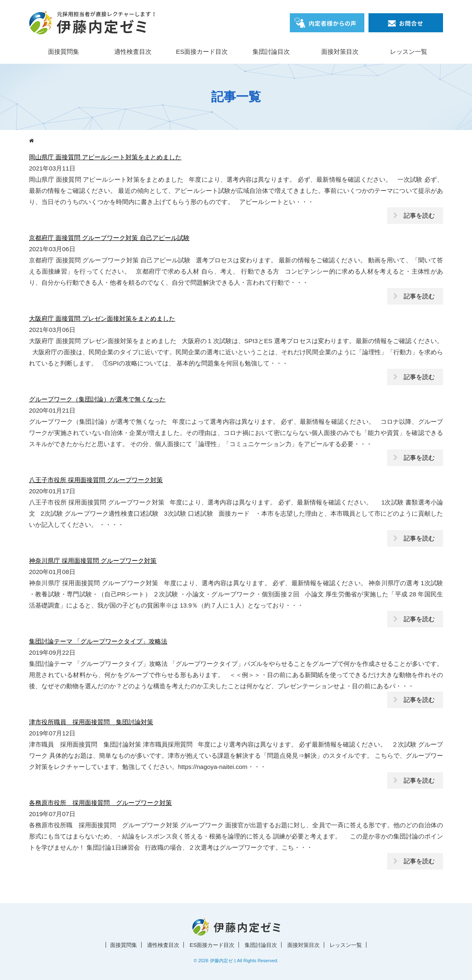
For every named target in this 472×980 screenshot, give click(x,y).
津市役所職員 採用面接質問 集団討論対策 (91, 722)
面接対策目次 (340, 52)
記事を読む (419, 215)
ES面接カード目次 (202, 52)
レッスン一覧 (409, 52)
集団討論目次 (271, 52)
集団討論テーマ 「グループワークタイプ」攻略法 (98, 641)
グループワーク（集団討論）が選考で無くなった (97, 399)
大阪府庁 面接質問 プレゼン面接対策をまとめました (102, 318)
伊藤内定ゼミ (224, 961)
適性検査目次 (133, 52)
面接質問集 (64, 52)
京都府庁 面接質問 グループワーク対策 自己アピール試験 (109, 238)
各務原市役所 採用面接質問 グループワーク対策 (100, 803)
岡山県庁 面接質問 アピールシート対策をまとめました (105, 157)
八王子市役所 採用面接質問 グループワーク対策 (96, 480)
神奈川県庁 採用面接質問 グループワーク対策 (93, 561)
